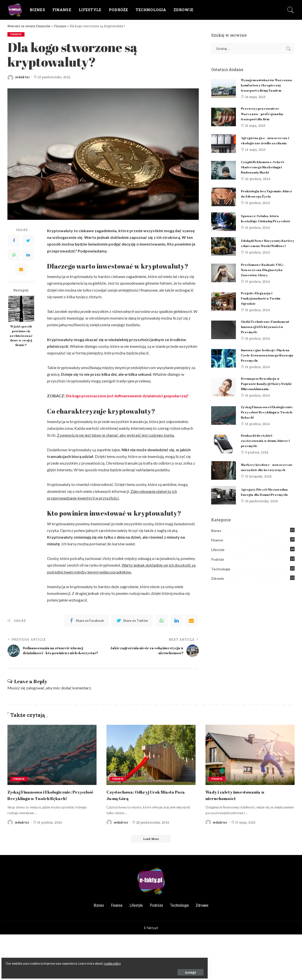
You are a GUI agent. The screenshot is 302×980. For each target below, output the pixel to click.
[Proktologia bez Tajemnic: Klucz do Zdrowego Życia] (224, 202)
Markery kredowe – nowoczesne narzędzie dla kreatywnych (264, 481)
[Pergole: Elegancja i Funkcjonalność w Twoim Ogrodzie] (224, 314)
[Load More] (151, 850)
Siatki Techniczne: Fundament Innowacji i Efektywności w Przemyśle (267, 339)
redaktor (22, 77)
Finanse (17, 34)
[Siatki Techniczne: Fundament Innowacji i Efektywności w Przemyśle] (224, 342)
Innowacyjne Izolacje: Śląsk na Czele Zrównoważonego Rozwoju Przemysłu (265, 367)
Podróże (218, 575)
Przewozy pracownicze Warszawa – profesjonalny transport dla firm (264, 119)
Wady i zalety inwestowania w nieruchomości (241, 800)
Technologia (221, 585)
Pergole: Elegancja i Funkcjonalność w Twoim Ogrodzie (263, 311)
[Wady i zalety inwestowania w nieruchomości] (250, 760)
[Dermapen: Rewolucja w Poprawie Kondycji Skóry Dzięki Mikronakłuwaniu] (224, 399)
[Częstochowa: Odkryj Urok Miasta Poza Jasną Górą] (151, 760)
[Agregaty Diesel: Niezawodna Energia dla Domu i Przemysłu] (224, 511)
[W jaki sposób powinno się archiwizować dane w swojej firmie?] (21, 309)
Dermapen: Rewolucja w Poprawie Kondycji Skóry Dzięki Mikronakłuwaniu (263, 396)
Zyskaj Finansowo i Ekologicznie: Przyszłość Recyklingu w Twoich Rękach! (267, 424)
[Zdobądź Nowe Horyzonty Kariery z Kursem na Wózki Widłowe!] (224, 257)
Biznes (216, 547)
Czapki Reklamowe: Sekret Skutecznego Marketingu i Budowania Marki (265, 172)
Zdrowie (218, 595)
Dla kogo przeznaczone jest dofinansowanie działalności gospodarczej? (131, 396)
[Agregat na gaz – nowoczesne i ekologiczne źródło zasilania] (224, 149)
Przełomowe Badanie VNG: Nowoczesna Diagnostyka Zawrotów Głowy (264, 282)
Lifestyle (218, 566)
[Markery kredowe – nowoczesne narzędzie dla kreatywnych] (224, 485)
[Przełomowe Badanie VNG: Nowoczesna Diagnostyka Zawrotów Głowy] (224, 286)
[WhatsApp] (14, 255)
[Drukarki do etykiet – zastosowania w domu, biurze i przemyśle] (224, 456)
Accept (60, 969)
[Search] (291, 10)
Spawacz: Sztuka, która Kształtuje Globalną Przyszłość (262, 225)
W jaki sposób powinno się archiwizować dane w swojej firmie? (21, 336)
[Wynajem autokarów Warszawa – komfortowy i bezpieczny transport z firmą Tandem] (224, 91)
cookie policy (59, 961)
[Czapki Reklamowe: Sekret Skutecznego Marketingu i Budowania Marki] (224, 175)
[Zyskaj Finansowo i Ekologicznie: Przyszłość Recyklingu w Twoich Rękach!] (224, 428)
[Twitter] (28, 241)
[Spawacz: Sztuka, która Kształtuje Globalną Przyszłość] (224, 229)
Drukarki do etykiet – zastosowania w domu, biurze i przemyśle (267, 453)
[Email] (21, 270)
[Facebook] (14, 241)
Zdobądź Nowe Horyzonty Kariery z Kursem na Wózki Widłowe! (265, 254)
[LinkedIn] (28, 255)
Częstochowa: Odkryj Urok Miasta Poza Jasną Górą (147, 800)
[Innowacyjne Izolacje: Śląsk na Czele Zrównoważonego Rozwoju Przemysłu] (224, 371)
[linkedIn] (176, 621)
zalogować (35, 693)
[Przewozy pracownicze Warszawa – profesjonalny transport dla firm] (224, 122)
